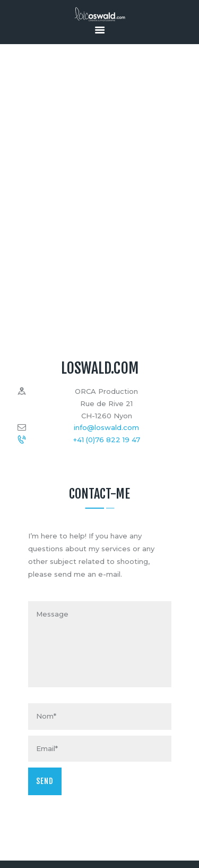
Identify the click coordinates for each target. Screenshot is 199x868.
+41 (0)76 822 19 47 (107, 440)
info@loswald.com (106, 427)
